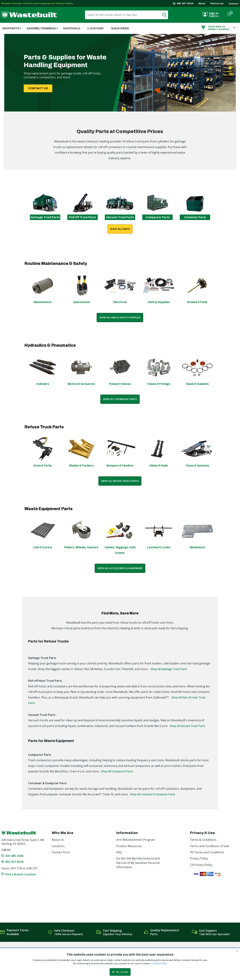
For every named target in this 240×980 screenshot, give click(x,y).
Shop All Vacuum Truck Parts (188, 726)
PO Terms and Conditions (207, 852)
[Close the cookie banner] (237, 951)
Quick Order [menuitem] (120, 28)
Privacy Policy (199, 858)
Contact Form (61, 852)
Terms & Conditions (203, 840)
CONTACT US (38, 88)
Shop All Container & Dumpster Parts (153, 794)
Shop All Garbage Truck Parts (169, 669)
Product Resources (129, 846)
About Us (58, 840)
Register (214, 16)
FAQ (119, 852)
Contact (234, 4)
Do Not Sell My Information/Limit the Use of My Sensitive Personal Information (138, 863)
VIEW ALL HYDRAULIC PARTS (120, 399)
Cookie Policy (159, 963)
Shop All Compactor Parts (117, 771)
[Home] (30, 15)
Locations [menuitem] (95, 28)
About (202, 4)
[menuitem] (40, 28)
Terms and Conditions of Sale (210, 846)
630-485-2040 (14, 856)
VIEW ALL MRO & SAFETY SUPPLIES (120, 318)
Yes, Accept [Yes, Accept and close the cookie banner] (120, 972)
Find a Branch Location (21, 874)
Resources (217, 4)
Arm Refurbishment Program (136, 840)
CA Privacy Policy (201, 865)
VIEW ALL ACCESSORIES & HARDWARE (120, 568)
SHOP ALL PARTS (120, 229)
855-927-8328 (185, 4)
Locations (58, 846)
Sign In (214, 13)
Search (166, 15)
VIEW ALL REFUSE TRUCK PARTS (120, 481)
